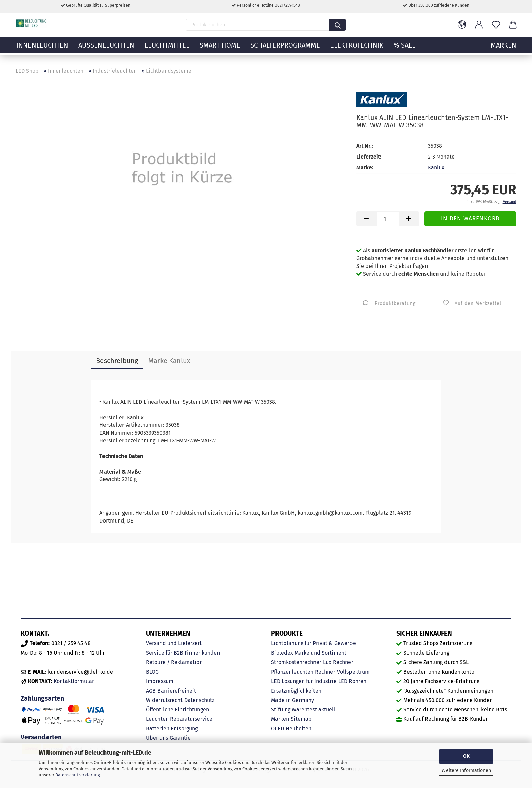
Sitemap (301, 719)
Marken (280, 719)
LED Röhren (352, 681)
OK (466, 756)
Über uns (157, 738)
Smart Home (220, 49)
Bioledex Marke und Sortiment (309, 653)
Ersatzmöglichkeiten (296, 691)
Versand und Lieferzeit (174, 643)
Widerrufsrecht (164, 700)
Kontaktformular (74, 681)
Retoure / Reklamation (174, 662)
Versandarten (41, 737)
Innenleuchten (42, 49)
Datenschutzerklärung (78, 775)
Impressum (160, 681)
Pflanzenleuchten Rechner (303, 672)
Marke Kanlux (169, 361)
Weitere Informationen (466, 771)
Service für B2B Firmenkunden (183, 653)
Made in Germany (293, 700)
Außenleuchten (106, 49)
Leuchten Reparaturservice (179, 719)
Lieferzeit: (369, 157)
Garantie (180, 738)
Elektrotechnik (357, 49)
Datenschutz (199, 700)
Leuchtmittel (167, 49)
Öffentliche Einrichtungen (177, 709)
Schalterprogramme (285, 49)
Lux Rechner (338, 662)
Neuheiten (299, 728)
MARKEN (503, 49)
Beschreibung (117, 361)
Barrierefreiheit (177, 691)
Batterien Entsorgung (172, 728)
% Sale (405, 49)
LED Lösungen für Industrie (304, 681)
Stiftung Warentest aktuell (303, 709)
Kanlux (436, 168)
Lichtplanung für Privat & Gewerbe (313, 643)
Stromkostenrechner (296, 662)
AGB (151, 691)
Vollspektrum (353, 672)
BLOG (152, 672)
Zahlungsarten (42, 699)
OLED (278, 728)
